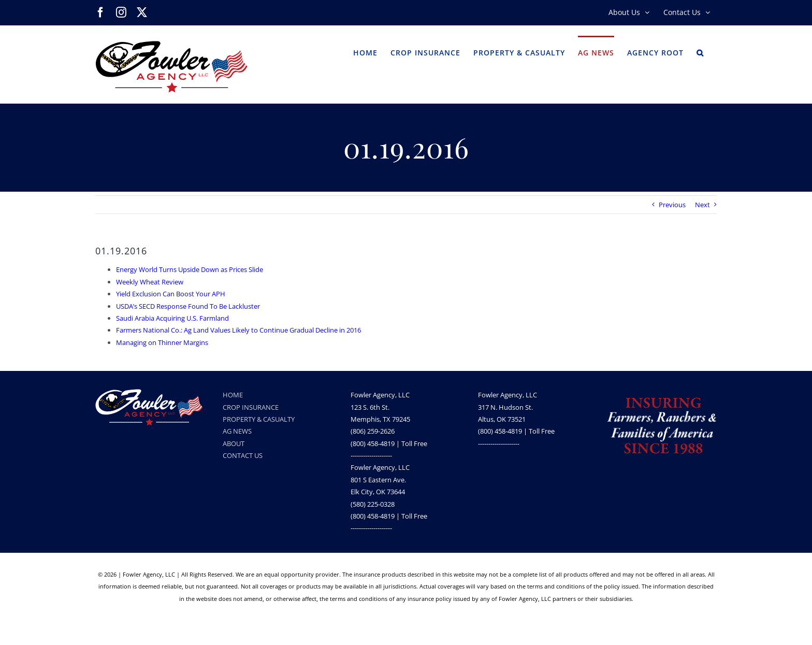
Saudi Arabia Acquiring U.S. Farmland (172, 318)
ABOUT (234, 443)
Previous (672, 205)
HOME (233, 395)
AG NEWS (237, 431)
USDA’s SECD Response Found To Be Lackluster (188, 306)
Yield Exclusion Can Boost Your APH (171, 294)
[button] (700, 52)
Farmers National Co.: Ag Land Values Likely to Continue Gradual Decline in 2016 (238, 330)
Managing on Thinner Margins (162, 342)
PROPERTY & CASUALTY (259, 419)
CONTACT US (243, 455)
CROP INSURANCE (251, 407)
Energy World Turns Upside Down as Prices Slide (190, 269)
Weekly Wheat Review (150, 282)
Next (702, 205)
